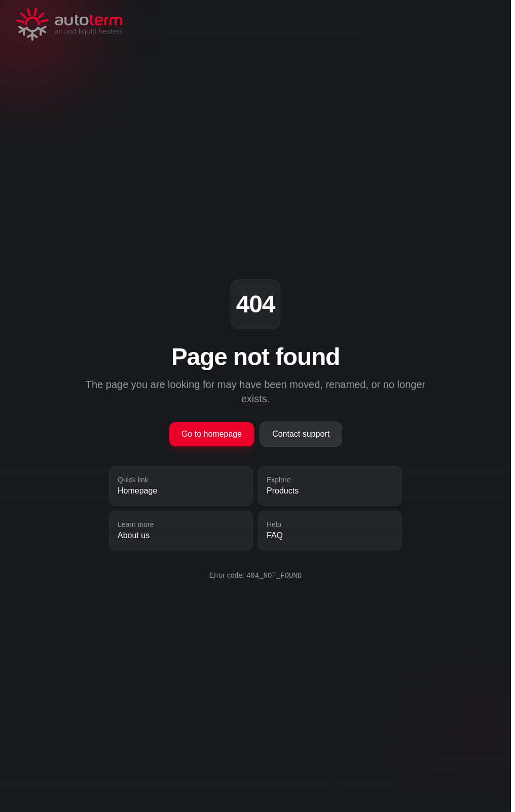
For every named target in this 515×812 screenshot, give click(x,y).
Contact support (301, 434)
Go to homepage (212, 434)
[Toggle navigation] (430, 24)
